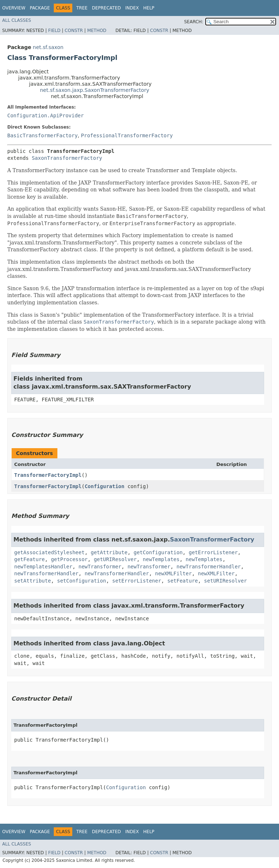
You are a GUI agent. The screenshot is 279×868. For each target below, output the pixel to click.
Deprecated (106, 8)
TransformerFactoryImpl (48, 475)
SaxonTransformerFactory (67, 158)
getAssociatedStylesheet (49, 552)
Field (54, 31)
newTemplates (161, 559)
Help (149, 8)
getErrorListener (213, 552)
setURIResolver (226, 581)
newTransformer (100, 567)
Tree (82, 8)
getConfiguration (158, 552)
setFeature (182, 581)
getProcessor (69, 559)
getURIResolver (115, 559)
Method (97, 31)
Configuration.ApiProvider (46, 115)
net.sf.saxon (48, 47)
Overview (14, 8)
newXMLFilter (173, 573)
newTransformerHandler (209, 567)
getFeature (29, 559)
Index (132, 8)
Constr (74, 31)
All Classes (17, 20)
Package (40, 8)
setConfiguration (82, 581)
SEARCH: (194, 22)
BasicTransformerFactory (43, 135)
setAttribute (33, 581)
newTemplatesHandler (43, 567)
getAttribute (109, 552)
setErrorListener (137, 581)
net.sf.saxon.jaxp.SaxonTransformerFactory (95, 90)
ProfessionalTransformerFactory (127, 135)
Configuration (105, 486)
